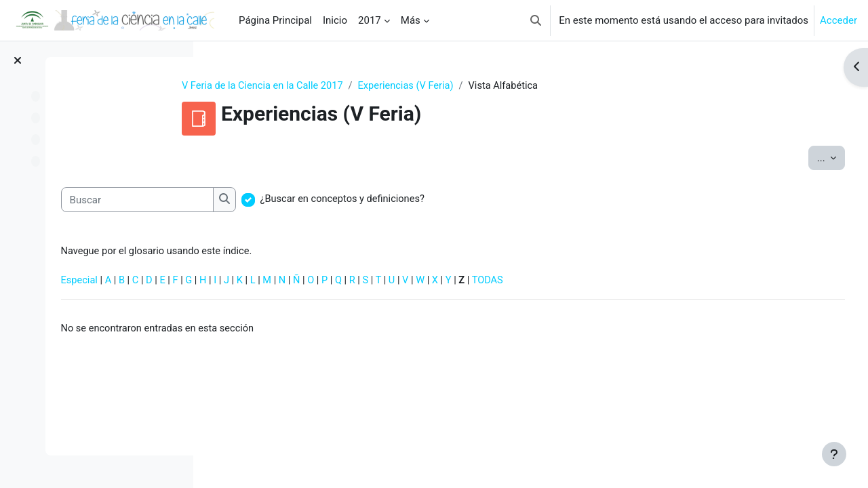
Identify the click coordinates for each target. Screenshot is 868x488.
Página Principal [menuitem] (275, 20)
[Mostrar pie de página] (834, 454)
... (806, 158)
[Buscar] (296, 200)
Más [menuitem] (411, 20)
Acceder (839, 20)
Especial (239, 283)
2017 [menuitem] (370, 20)
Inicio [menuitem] (335, 20)
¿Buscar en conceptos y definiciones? (504, 200)
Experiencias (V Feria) (478, 86)
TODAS (659, 283)
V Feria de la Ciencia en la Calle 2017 (332, 86)
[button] (536, 20)
